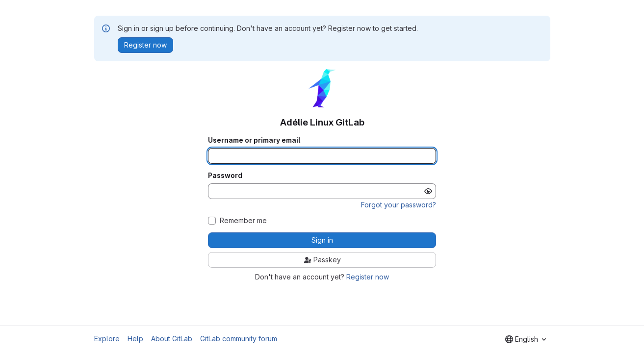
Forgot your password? (399, 205)
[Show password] (428, 191)
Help (135, 339)
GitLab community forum (239, 339)
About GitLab (172, 339)
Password (225, 176)
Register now (368, 277)
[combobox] (526, 339)
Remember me (243, 221)
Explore (107, 339)
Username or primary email (254, 140)
